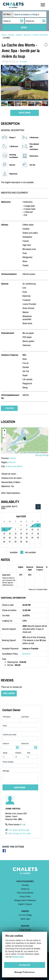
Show (22, 824)
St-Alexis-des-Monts (14, 466)
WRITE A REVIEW (9, 693)
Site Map (25, 885)
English (21, 904)
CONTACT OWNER (25, 113)
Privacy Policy (25, 896)
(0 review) (23, 62)
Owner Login (25, 919)
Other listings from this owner (20, 833)
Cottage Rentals (25, 930)
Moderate (26, 654)
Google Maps (42, 455)
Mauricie (12, 462)
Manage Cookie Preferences (25, 900)
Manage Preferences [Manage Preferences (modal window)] (25, 972)
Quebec (13, 458)
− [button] (4, 435)
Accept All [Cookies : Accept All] (24, 965)
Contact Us (25, 889)
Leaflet (24, 453)
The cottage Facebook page (19, 830)
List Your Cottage (25, 915)
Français (29, 904)
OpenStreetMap (35, 453)
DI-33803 (6, 38)
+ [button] (4, 431)
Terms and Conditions (25, 893)
